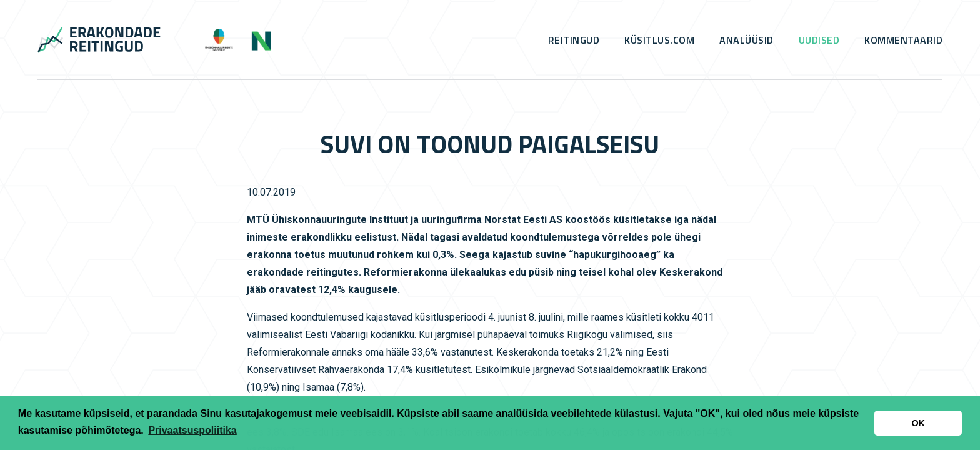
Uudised (819, 40)
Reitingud (574, 40)
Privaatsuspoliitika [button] (192, 430)
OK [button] (918, 423)
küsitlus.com (659, 40)
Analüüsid (747, 40)
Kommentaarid (903, 40)
